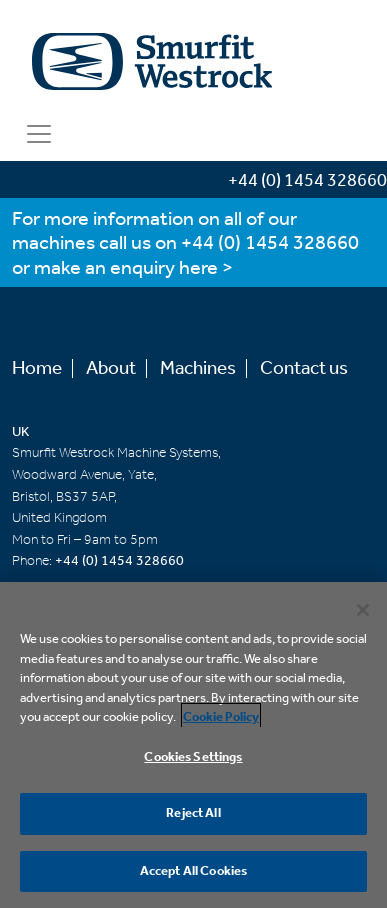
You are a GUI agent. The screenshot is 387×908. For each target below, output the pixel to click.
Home (37, 368)
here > (206, 268)
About (111, 368)
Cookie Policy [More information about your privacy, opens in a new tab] (221, 718)
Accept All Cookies (193, 872)
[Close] (363, 611)
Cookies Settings (193, 758)
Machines (198, 368)
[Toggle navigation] (39, 134)
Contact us (304, 368)
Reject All (193, 814)
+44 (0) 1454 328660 (270, 243)
